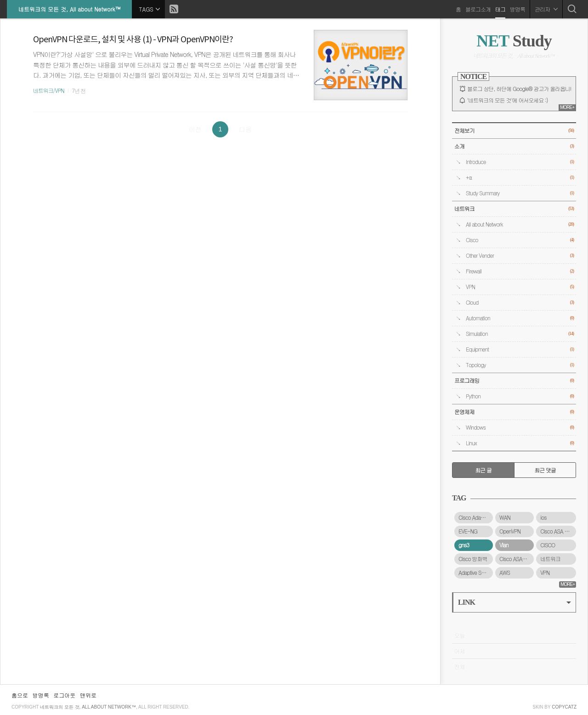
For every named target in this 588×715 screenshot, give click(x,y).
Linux (520, 443)
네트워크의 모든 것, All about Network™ (69, 9)
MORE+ (567, 107)
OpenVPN (510, 531)
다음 (245, 129)
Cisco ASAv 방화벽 (517, 559)
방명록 (517, 9)
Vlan (504, 545)
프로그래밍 (514, 381)
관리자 (546, 9)
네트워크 (514, 209)
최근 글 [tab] (483, 470)
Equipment (520, 349)
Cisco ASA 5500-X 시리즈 (558, 531)
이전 (195, 129)
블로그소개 (478, 9)
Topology (520, 365)
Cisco (520, 240)
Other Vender (520, 256)
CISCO (548, 545)
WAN (505, 517)
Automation (520, 318)
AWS (505, 573)
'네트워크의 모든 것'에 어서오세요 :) (507, 100)
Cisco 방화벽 (473, 559)
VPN (520, 287)
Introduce (520, 162)
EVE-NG (468, 531)
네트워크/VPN (49, 91)
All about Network (520, 224)
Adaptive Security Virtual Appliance (476, 573)
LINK (514, 602)
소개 (514, 146)
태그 (500, 9)
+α (520, 178)
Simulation (520, 334)
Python (520, 396)
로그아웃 (64, 695)
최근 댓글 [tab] (545, 470)
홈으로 (20, 695)
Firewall (520, 271)
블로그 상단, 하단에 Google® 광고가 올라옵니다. (522, 89)
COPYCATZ (564, 707)
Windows (520, 428)
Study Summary (520, 193)
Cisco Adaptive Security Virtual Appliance (476, 517)
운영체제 (514, 412)
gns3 (464, 545)
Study (514, 41)
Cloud (520, 303)
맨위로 (88, 695)
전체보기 (514, 131)
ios (543, 517)
